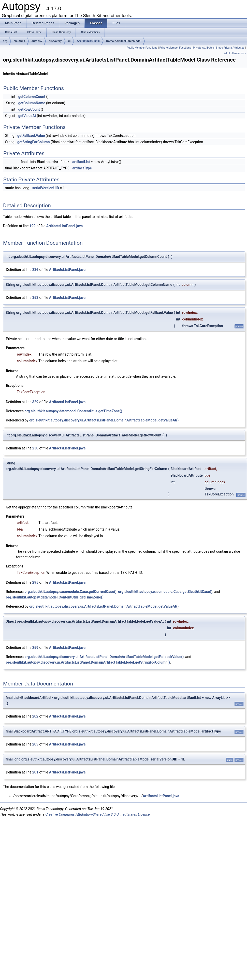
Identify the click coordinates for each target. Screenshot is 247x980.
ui (69, 41)
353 (35, 298)
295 (35, 582)
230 (35, 448)
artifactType (82, 168)
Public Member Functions (142, 48)
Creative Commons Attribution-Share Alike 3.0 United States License (97, 814)
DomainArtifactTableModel (124, 41)
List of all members (234, 53)
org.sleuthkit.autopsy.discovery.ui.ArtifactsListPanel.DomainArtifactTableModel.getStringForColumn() (88, 662)
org (5, 41)
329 (35, 402)
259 (35, 648)
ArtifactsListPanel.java (64, 226)
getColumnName (32, 103)
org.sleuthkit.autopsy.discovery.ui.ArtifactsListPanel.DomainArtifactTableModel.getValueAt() (104, 420)
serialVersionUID (46, 188)
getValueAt (27, 116)
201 (35, 772)
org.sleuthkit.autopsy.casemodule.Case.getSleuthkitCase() (165, 592)
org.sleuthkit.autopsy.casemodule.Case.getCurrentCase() (70, 592)
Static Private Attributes (230, 48)
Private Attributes (204, 48)
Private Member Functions (175, 48)
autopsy (37, 41)
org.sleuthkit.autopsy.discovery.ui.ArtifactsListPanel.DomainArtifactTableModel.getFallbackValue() (104, 657)
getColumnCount (32, 97)
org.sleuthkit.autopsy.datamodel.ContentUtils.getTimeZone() (73, 411)
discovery (55, 41)
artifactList (81, 162)
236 (35, 270)
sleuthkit (19, 41)
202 (35, 716)
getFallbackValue (31, 136)
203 (35, 744)
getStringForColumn (33, 142)
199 (33, 226)
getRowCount (29, 109)
